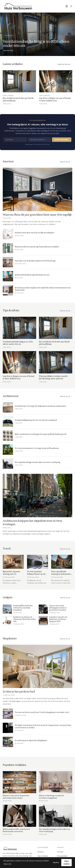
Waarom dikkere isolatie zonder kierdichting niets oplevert (53, 377)
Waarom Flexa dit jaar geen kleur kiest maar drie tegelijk (37, 215)
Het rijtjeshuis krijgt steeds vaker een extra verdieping (37, 462)
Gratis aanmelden (62, 140)
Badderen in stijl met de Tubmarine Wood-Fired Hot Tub (24, 619)
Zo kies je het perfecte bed (19, 691)
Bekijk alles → (66, 162)
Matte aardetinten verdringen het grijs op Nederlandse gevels (41, 434)
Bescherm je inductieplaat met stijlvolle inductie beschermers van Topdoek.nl (43, 289)
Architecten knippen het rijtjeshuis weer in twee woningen (32, 522)
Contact (60, 852)
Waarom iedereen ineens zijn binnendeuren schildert (37, 247)
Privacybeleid (62, 856)
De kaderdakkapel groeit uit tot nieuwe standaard (36, 420)
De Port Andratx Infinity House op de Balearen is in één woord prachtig (36, 575)
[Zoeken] (71, 6)
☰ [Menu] (67, 6)
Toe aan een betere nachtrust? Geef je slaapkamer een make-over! (42, 712)
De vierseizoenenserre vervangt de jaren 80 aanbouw (37, 448)
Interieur (41, 852)
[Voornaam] (15, 140)
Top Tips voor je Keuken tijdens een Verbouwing (35, 261)
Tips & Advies (43, 856)
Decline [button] (56, 863)
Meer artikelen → (65, 64)
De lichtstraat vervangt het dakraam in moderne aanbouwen (40, 406)
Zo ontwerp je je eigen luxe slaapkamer (31, 740)
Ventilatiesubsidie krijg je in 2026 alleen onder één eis (18, 343)
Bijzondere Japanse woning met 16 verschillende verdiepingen (11, 575)
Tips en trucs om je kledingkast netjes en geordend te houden (58, 608)
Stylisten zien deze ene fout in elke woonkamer (34, 233)
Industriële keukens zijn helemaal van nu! (32, 275)
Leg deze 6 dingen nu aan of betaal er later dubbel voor (55, 99)
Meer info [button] (7, 864)
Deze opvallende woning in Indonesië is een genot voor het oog (62, 574)
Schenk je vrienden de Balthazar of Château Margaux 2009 (58, 619)
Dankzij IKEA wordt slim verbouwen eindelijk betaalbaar (23, 608)
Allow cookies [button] (67, 863)
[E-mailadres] (39, 140)
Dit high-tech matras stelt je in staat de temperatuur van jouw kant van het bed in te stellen (43, 726)
